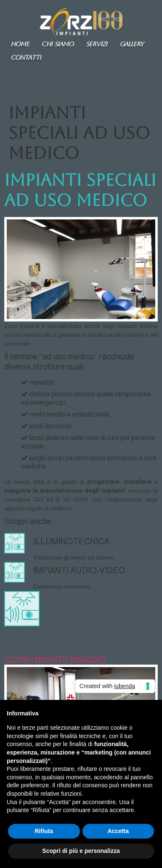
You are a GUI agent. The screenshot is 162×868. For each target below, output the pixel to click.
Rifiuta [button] (44, 831)
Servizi (96, 44)
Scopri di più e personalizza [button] (81, 851)
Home (20, 44)
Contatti (26, 57)
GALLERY (131, 44)
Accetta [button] (118, 831)
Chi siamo (57, 44)
